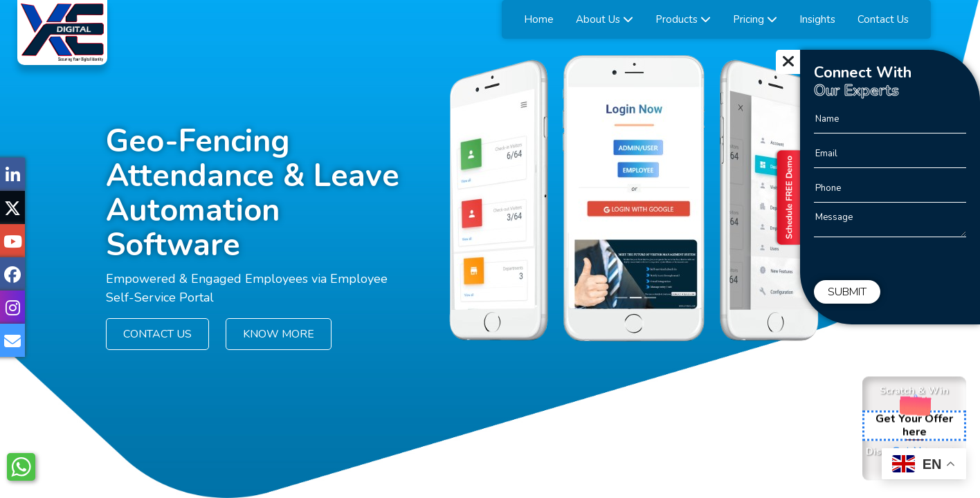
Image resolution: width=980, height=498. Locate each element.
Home (539, 19)
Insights (817, 19)
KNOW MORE (279, 334)
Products (683, 19)
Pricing (755, 19)
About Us (605, 19)
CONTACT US (157, 334)
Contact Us (883, 19)
